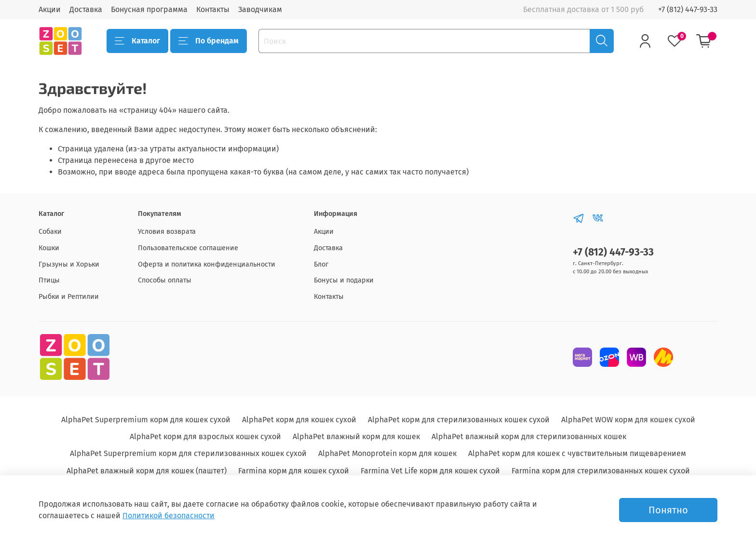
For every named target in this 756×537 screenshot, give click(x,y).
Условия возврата (167, 232)
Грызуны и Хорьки (69, 264)
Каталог (137, 41)
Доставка (86, 9)
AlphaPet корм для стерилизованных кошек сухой (459, 420)
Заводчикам (260, 9)
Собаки (50, 232)
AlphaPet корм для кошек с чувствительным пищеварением (577, 453)
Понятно (668, 510)
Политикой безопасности (169, 516)
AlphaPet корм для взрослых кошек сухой (205, 436)
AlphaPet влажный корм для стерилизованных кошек (529, 436)
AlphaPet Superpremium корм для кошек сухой (146, 420)
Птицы (49, 280)
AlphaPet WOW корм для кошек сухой (628, 420)
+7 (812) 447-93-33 (688, 9)
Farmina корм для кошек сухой (294, 471)
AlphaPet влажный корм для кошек (356, 436)
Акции (50, 9)
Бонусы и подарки (344, 280)
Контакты (213, 9)
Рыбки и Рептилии (69, 297)
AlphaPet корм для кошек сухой (299, 420)
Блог (321, 264)
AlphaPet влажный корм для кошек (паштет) (147, 471)
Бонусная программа (149, 9)
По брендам (209, 41)
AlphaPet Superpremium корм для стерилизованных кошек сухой (188, 453)
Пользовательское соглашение (188, 248)
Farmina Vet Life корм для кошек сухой (430, 471)
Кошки (49, 248)
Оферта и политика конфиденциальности (207, 264)
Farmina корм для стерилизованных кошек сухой (601, 471)
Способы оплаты (165, 280)
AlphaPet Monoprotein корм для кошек (387, 453)
